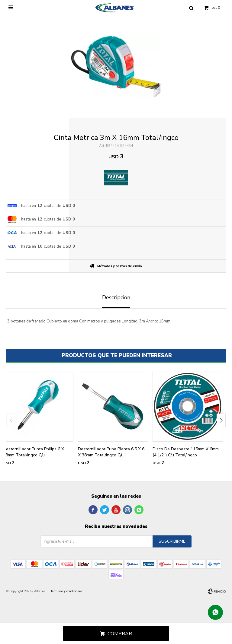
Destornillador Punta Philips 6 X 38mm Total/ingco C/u (34, 452)
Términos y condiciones (66, 591)
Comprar (120, 634)
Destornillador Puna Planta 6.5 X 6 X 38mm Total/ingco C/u (111, 452)
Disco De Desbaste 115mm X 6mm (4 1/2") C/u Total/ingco (186, 452)
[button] (221, 420)
